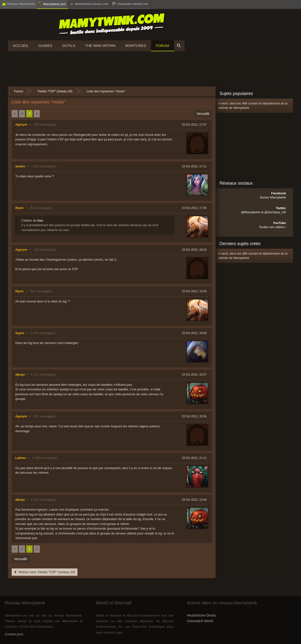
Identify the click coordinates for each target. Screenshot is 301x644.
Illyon (19, 208)
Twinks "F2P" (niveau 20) (55, 91)
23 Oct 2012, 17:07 (194, 125)
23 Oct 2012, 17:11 (194, 166)
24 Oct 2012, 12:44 (194, 500)
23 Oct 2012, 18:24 (194, 250)
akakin (20, 166)
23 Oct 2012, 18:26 (194, 291)
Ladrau (21, 458)
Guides (45, 46)
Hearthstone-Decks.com (89, 4)
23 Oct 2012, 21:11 (194, 458)
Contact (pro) (14, 634)
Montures (136, 46)
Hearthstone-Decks (201, 615)
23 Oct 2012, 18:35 (194, 333)
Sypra (20, 333)
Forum (163, 46)
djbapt (20, 374)
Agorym (21, 125)
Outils (69, 46)
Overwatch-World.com (130, 4)
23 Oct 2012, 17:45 (194, 208)
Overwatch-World (200, 621)
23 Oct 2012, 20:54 (194, 416)
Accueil (21, 46)
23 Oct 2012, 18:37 (194, 375)
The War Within (100, 46)
